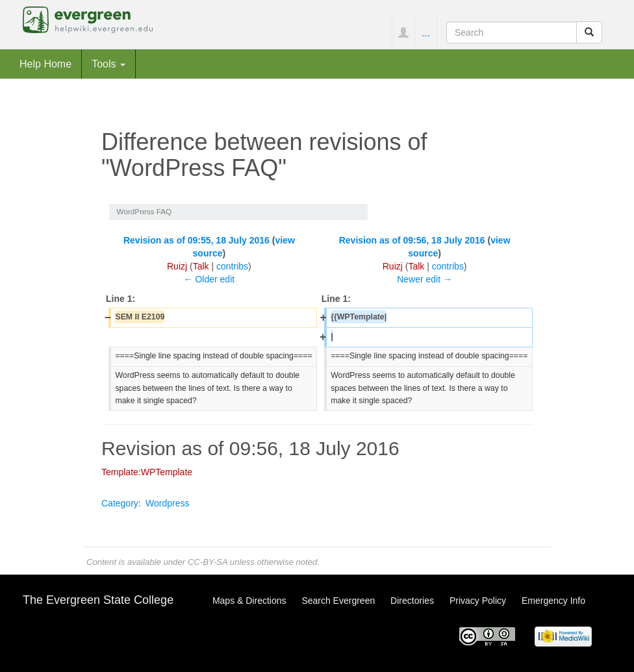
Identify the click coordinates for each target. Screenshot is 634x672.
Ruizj (177, 266)
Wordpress (167, 503)
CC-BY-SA (208, 562)
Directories (412, 601)
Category (120, 503)
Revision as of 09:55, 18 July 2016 (197, 240)
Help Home (45, 64)
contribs (232, 266)
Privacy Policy (478, 601)
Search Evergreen (338, 601)
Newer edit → (425, 279)
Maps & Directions (249, 601)
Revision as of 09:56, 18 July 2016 (412, 240)
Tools (108, 64)
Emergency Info (553, 601)
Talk (201, 266)
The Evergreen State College (98, 600)
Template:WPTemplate (147, 472)
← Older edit (209, 279)
